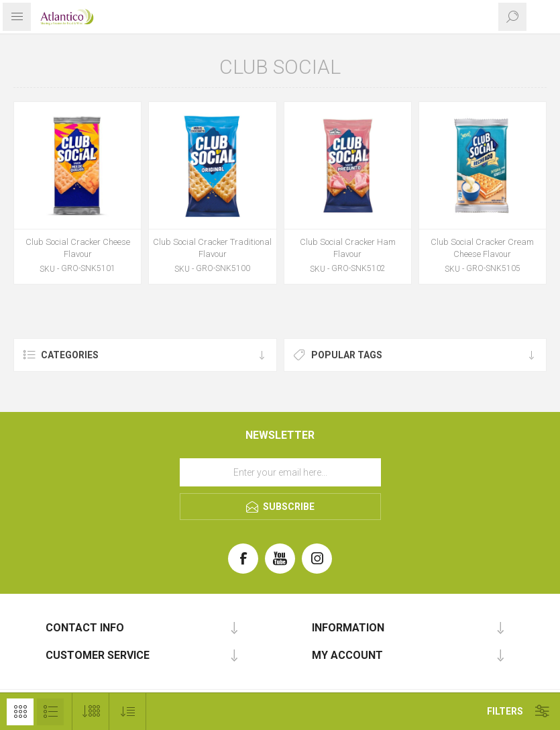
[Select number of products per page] (91, 712)
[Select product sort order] (128, 712)
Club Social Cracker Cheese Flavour (78, 248)
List (50, 712)
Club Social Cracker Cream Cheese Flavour (482, 248)
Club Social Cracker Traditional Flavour (212, 248)
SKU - (49, 269)
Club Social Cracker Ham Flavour (348, 248)
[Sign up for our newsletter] (280, 472)
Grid (20, 712)
